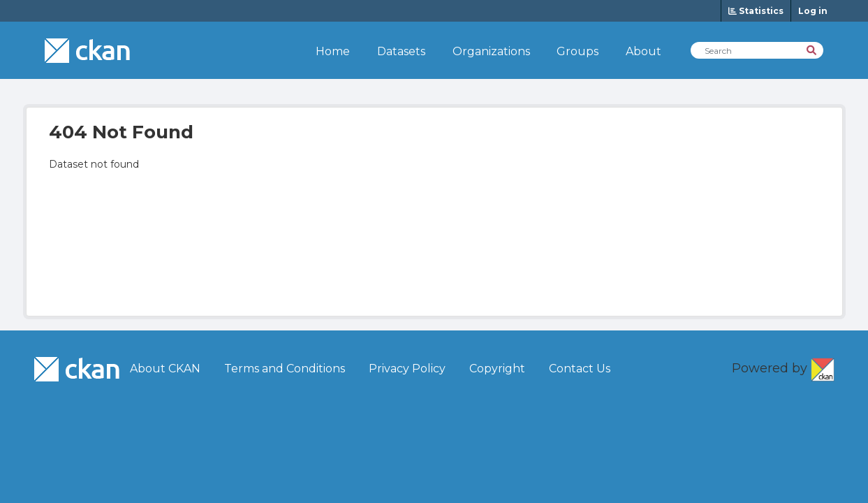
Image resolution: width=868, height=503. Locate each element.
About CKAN (165, 369)
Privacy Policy (407, 369)
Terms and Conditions (285, 369)
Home (333, 51)
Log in (813, 11)
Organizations (491, 51)
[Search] (812, 49)
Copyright (497, 369)
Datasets (401, 51)
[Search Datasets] (757, 50)
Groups (578, 51)
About (643, 51)
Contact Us (580, 369)
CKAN (823, 367)
